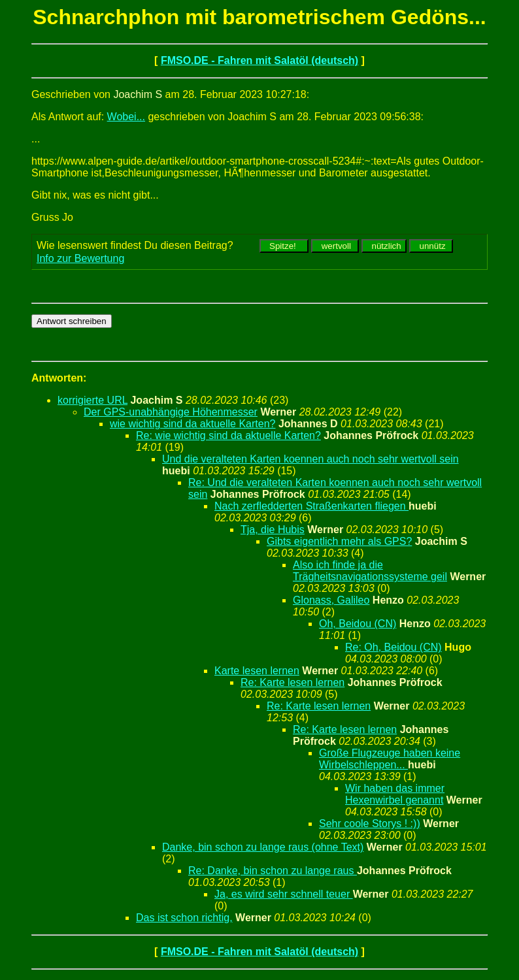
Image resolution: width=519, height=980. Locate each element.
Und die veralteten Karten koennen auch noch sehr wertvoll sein (310, 459)
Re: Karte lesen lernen (293, 682)
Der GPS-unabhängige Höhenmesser (171, 412)
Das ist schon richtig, (184, 918)
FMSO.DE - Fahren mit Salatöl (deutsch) (259, 60)
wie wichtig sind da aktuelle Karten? (193, 424)
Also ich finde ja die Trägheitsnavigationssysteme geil (370, 571)
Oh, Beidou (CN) (358, 624)
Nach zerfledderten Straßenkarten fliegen (311, 506)
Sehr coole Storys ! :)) (370, 824)
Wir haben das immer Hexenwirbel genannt (395, 794)
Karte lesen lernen (257, 671)
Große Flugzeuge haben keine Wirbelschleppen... (390, 759)
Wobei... (126, 117)
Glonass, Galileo (331, 600)
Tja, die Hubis (273, 530)
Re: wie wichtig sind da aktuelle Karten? (228, 435)
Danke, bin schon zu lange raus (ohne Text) (263, 847)
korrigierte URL (92, 400)
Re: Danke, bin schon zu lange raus (273, 871)
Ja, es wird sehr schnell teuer (284, 894)
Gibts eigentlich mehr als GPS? (339, 541)
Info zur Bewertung (80, 258)
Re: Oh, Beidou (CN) (393, 647)
